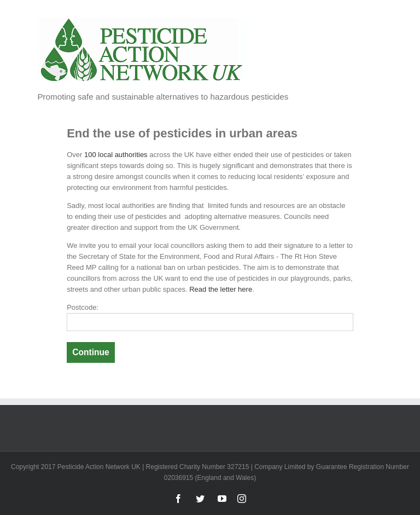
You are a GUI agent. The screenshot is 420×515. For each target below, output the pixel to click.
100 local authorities (116, 155)
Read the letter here (221, 289)
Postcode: (83, 307)
